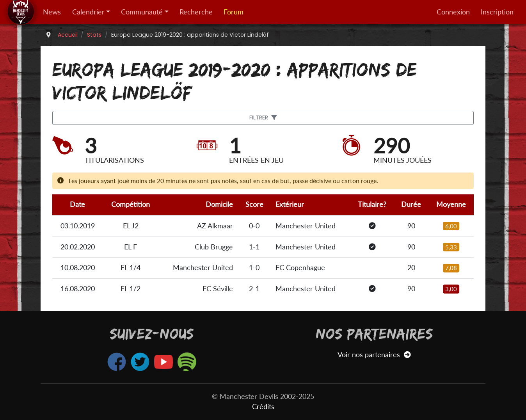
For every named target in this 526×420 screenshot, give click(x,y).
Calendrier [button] (88, 12)
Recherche (196, 12)
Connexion (453, 12)
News (52, 12)
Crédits (263, 407)
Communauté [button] (142, 12)
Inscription (497, 12)
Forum (234, 12)
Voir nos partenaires (374, 355)
